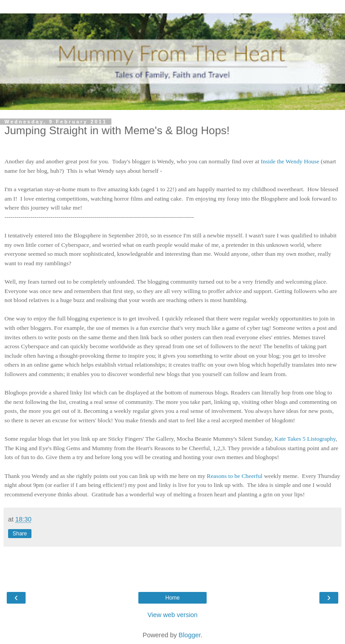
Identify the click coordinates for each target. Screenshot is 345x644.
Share (20, 534)
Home (172, 598)
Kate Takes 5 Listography (305, 439)
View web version (172, 615)
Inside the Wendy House (290, 161)
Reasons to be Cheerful (234, 476)
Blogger (190, 635)
